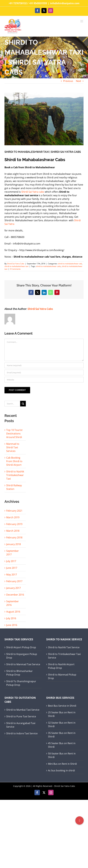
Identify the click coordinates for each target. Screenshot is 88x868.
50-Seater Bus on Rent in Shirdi (62, 755)
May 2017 (12, 575)
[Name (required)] (44, 365)
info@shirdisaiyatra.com (65, 3)
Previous (68, 81)
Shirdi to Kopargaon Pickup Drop (22, 656)
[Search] (23, 404)
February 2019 (14, 524)
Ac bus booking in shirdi (61, 770)
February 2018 (14, 537)
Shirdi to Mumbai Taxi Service (23, 710)
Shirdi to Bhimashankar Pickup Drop (19, 673)
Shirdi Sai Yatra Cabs (16, 264)
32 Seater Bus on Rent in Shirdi (62, 724)
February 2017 (14, 581)
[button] (79, 821)
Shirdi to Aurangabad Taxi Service (21, 725)
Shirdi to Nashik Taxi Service (64, 647)
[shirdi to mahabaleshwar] (44, 119)
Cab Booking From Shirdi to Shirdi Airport (14, 461)
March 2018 (13, 531)
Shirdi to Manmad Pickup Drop (62, 676)
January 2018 (13, 544)
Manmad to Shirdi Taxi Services (13, 447)
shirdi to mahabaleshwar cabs (48, 266)
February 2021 (14, 511)
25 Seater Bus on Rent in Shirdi (62, 714)
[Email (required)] (44, 373)
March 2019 (13, 517)
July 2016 (11, 618)
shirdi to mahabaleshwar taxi (16, 266)
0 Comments (15, 269)
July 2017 (11, 561)
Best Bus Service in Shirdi (62, 706)
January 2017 (13, 588)
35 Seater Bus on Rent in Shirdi (62, 735)
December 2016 (15, 595)
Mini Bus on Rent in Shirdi (62, 764)
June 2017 (12, 568)
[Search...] (12, 404)
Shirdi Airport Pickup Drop (21, 647)
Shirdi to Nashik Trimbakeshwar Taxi (15, 475)
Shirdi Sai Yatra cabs (33, 192)
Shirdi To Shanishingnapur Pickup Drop (21, 683)
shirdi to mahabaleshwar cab (70, 264)
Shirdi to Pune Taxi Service (21, 716)
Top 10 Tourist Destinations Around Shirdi (14, 434)
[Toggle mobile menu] (82, 21)
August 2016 (13, 612)
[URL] (44, 380)
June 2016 (12, 625)
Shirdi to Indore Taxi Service (22, 733)
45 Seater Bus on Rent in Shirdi (62, 745)
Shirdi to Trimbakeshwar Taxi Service (64, 656)
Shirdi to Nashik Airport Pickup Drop (61, 666)
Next (79, 81)
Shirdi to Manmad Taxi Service (23, 664)
